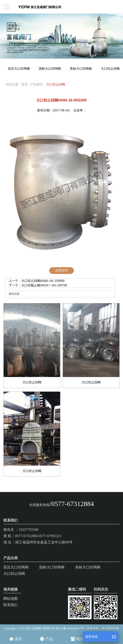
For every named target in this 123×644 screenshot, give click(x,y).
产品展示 (37, 84)
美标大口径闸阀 (81, 69)
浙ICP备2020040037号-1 (71, 628)
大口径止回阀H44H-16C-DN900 (43, 281)
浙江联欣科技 (110, 628)
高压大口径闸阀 (19, 69)
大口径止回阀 (56, 84)
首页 (24, 84)
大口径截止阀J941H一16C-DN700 (44, 285)
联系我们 (11, 605)
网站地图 (11, 599)
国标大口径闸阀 (50, 69)
